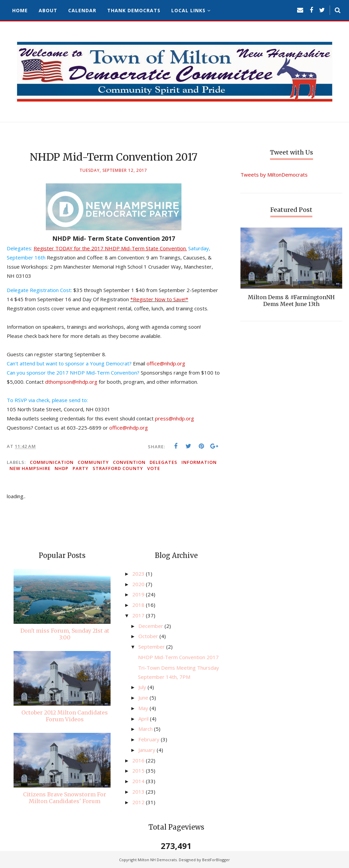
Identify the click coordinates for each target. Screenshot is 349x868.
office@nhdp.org (166, 363)
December (151, 626)
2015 (139, 771)
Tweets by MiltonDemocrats (274, 175)
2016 (139, 760)
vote (154, 468)
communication (52, 462)
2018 (139, 605)
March (146, 729)
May (144, 708)
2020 (139, 584)
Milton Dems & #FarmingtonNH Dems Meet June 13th (291, 301)
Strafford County (118, 468)
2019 (139, 594)
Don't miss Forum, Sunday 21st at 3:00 (65, 634)
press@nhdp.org (174, 418)
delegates (163, 462)
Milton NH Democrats (157, 860)
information (199, 462)
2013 (139, 792)
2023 (139, 574)
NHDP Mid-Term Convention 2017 (178, 657)
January (148, 750)
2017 (139, 615)
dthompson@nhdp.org (71, 382)
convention (129, 462)
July (143, 687)
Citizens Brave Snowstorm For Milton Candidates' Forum (65, 798)
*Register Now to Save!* (159, 299)
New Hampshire (30, 468)
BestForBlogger (216, 860)
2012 (139, 802)
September (152, 647)
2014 (139, 781)
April (144, 719)
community (93, 462)
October (149, 636)
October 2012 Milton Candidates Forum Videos (65, 716)
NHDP (62, 468)
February (150, 739)
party (81, 468)
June (144, 698)
